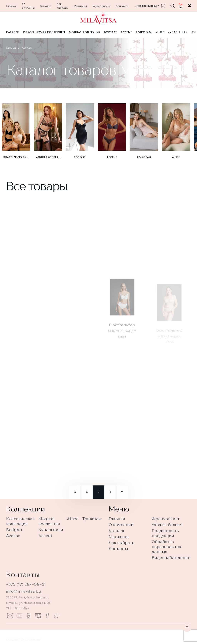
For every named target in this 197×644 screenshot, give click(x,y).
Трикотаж (144, 32)
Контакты (122, 6)
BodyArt (111, 32)
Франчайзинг (101, 6)
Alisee (160, 32)
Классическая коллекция (44, 32)
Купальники (178, 32)
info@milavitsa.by (147, 6)
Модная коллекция (85, 32)
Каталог (46, 6)
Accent (126, 32)
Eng (181, 7)
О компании (28, 6)
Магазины (80, 6)
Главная (11, 6)
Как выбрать (62, 6)
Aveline (13, 541)
